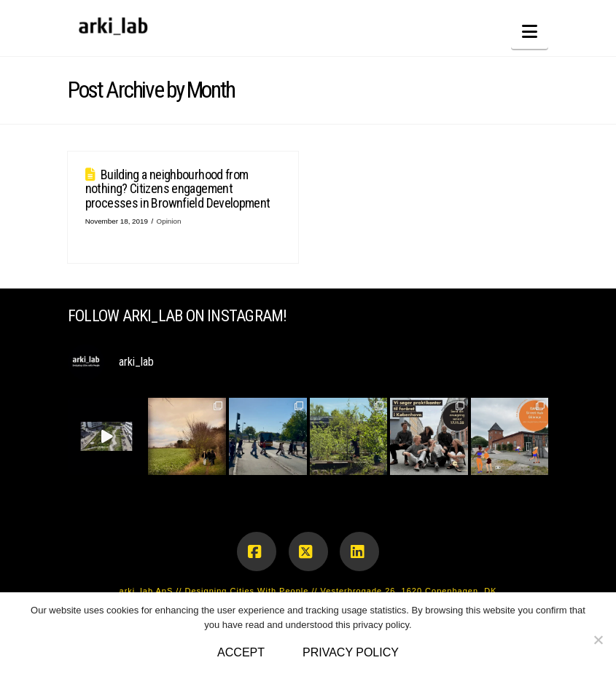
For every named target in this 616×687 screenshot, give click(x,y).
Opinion (169, 221)
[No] (598, 640)
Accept (241, 652)
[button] (530, 32)
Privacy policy (351, 652)
